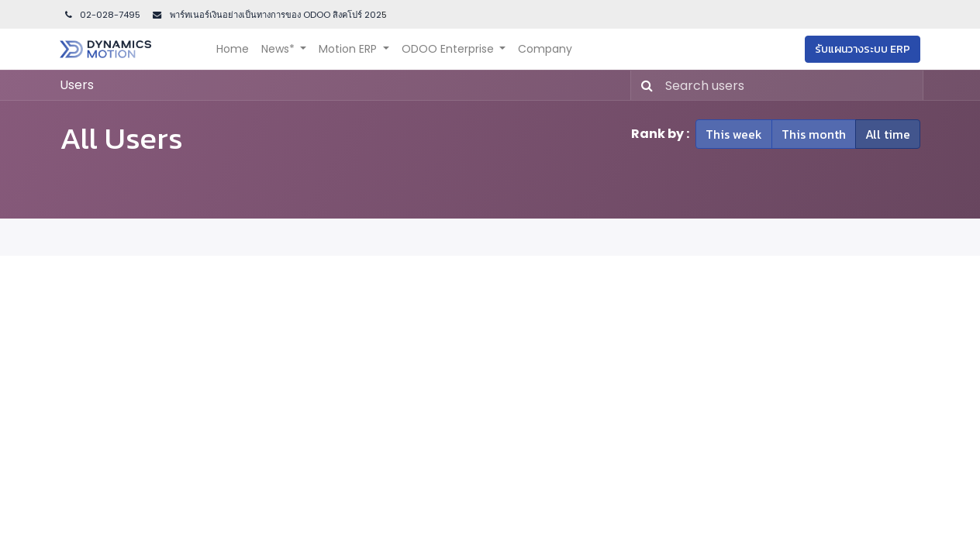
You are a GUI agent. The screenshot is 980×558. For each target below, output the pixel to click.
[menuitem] (233, 49)
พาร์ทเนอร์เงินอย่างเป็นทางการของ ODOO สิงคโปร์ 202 (274, 15)
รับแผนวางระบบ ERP (863, 49)
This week (734, 134)
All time (888, 134)
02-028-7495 (102, 15)
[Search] (644, 85)
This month (814, 134)
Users (77, 85)
